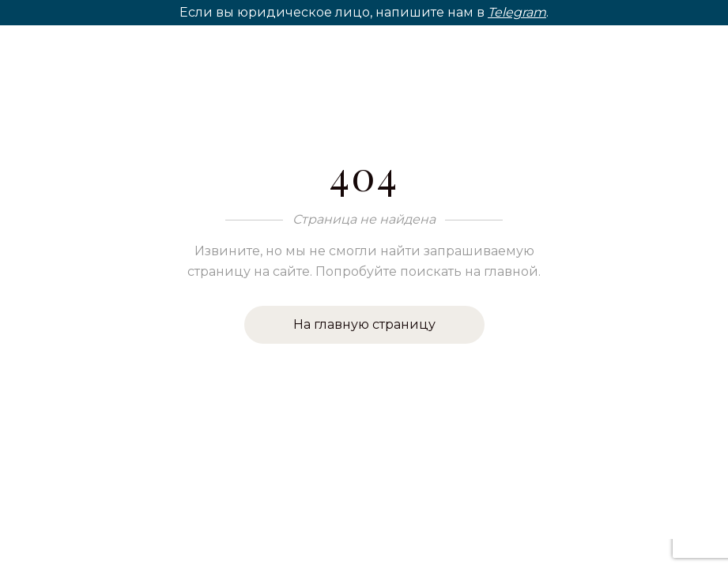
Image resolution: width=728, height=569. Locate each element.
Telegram (517, 12)
